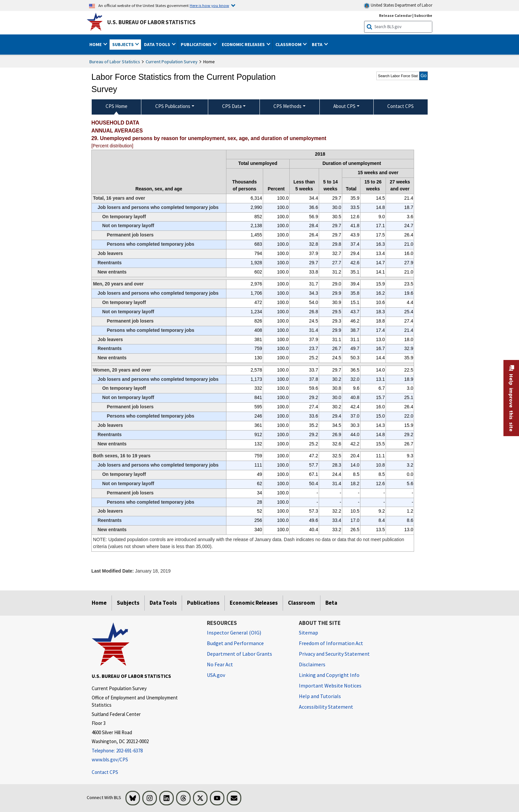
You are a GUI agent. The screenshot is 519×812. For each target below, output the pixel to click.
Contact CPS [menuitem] (401, 106)
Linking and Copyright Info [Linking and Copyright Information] (329, 675)
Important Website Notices (330, 685)
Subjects (128, 603)
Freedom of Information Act (331, 643)
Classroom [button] (289, 44)
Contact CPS (105, 772)
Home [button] (96, 44)
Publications (203, 603)
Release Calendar (395, 15)
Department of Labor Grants (239, 654)
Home (99, 603)
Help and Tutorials (320, 696)
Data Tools (163, 603)
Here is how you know (209, 5)
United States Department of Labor (398, 5)
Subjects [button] (123, 44)
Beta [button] (318, 44)
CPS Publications (173, 106)
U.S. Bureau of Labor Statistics (151, 22)
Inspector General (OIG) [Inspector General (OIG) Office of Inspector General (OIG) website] (234, 633)
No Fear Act (220, 664)
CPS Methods (287, 106)
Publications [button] (197, 44)
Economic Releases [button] (244, 44)
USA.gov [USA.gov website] (216, 675)
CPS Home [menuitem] (117, 106)
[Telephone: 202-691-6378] (144, 751)
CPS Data (232, 106)
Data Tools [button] (158, 44)
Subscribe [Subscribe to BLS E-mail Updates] (423, 15)
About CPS (344, 106)
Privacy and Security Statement (334, 654)
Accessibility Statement (326, 707)
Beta (331, 603)
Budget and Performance (235, 643)
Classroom (302, 603)
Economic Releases (254, 603)
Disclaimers (312, 664)
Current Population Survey (172, 62)
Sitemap (308, 633)
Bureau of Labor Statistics (115, 62)
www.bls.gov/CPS (110, 760)
